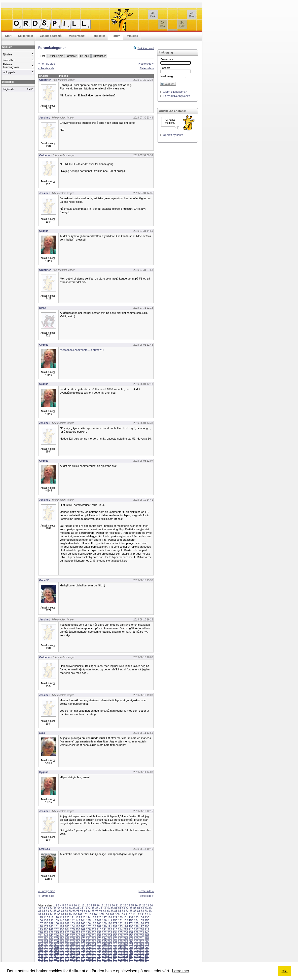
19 (110, 905)
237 (131, 932)
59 (146, 908)
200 (46, 929)
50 (112, 908)
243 (51, 935)
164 (78, 923)
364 (136, 950)
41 (78, 908)
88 (142, 911)
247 (73, 935)
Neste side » (146, 64)
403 (120, 956)
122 (78, 917)
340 (120, 947)
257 (126, 935)
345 (147, 947)
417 (83, 959)
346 (40, 950)
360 (115, 950)
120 (67, 917)
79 (108, 911)
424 (120, 959)
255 (115, 935)
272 (94, 938)
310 (73, 944)
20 (113, 905)
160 (56, 923)
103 (91, 914)
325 (40, 947)
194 (126, 926)
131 (126, 917)
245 (62, 935)
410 (46, 959)
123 (83, 917)
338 (110, 947)
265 (56, 938)
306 (51, 944)
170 (110, 923)
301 (136, 941)
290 (78, 941)
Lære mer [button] (181, 971)
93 (47, 914)
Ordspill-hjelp (56, 56)
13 (87, 905)
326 (46, 947)
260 (142, 935)
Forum (116, 36)
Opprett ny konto (173, 135)
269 (78, 938)
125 (94, 917)
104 (96, 914)
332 (78, 947)
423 (115, 959)
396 (83, 956)
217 (136, 929)
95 (55, 914)
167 (94, 923)
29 (148, 905)
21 (117, 905)
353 (78, 950)
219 (147, 929)
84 (127, 911)
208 (88, 929)
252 (99, 935)
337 (104, 947)
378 (99, 953)
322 (136, 944)
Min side (132, 36)
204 (67, 929)
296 (110, 941)
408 (147, 956)
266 (62, 938)
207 (83, 929)
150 (115, 920)
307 (56, 944)
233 (110, 932)
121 (73, 917)
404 (126, 956)
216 (131, 929)
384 (131, 953)
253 (104, 935)
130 (120, 917)
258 (131, 935)
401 (110, 956)
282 (147, 938)
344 (142, 947)
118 (56, 917)
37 (63, 908)
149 (110, 920)
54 (127, 908)
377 (94, 953)
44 (89, 908)
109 (123, 914)
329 (62, 947)
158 (46, 923)
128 (110, 917)
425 (126, 959)
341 (126, 947)
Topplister (99, 36)
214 (120, 929)
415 (73, 959)
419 (94, 959)
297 (115, 941)
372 (67, 953)
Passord (165, 68)
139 (56, 920)
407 (142, 956)
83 (123, 911)
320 (126, 944)
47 (101, 908)
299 (126, 941)
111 (133, 914)
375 (83, 953)
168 (99, 923)
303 (147, 941)
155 (142, 920)
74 (89, 911)
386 (142, 953)
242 (46, 935)
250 (88, 935)
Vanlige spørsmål (51, 36)
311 (78, 944)
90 (150, 911)
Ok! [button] (285, 971)
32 (43, 908)
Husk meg (167, 76)
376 (88, 953)
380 (110, 953)
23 (125, 905)
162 (67, 923)
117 (51, 917)
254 (110, 935)
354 (83, 950)
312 (83, 944)
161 (62, 923)
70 (74, 911)
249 (83, 935)
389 (46, 956)
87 (139, 911)
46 (97, 908)
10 (75, 905)
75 (93, 911)
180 (51, 926)
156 (147, 920)
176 (142, 923)
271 (88, 938)
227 (78, 932)
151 (120, 920)
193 (120, 926)
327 (51, 947)
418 (88, 959)
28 (144, 905)
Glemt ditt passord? (175, 92)
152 (126, 920)
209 (94, 929)
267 (67, 938)
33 (47, 908)
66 (59, 911)
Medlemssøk (77, 36)
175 (136, 923)
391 (56, 956)
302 (142, 941)
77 (101, 911)
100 (75, 914)
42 (81, 908)
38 (66, 908)
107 (112, 914)
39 (70, 908)
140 (62, 920)
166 (88, 923)
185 (78, 926)
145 (88, 920)
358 (104, 950)
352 (73, 950)
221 (46, 932)
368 (46, 953)
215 (126, 929)
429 (147, 959)
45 (93, 908)
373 (73, 953)
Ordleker (72, 56)
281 (142, 938)
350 (62, 950)
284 (46, 941)
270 (83, 938)
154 (136, 920)
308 (62, 944)
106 (107, 914)
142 (73, 920)
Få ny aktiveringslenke (176, 96)
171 (115, 923)
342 (131, 947)
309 (67, 944)
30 (151, 905)
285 (51, 941)
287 (62, 941)
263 (46, 938)
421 (104, 959)
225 (67, 932)
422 (110, 959)
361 (120, 950)
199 (40, 929)
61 (40, 911)
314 (94, 944)
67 (63, 911)
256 (120, 935)
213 (115, 929)
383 (126, 953)
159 (51, 923)
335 (94, 947)
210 (99, 929)
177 (147, 923)
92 (43, 914)
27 (140, 905)
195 (131, 926)
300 (131, 941)
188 (94, 926)
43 (85, 908)
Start (8, 36)
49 (108, 908)
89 (146, 911)
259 (136, 935)
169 (104, 923)
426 (131, 959)
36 (59, 908)
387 (147, 953)
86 (135, 911)
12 (83, 905)
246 (67, 935)
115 (40, 917)
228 (83, 932)
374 (78, 953)
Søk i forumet (146, 48)
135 (147, 917)
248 (78, 935)
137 (46, 920)
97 (63, 914)
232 (104, 932)
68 (66, 911)
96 (59, 914)
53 (123, 908)
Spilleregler (26, 36)
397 (88, 956)
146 (94, 920)
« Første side (46, 68)
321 (131, 944)
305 (46, 944)
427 (136, 959)
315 (99, 944)
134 (142, 917)
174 (131, 923)
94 (51, 914)
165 (83, 923)
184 (73, 926)
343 (136, 947)
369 (51, 953)
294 (99, 941)
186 (83, 926)
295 (104, 941)
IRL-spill (85, 56)
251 (94, 935)
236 (126, 932)
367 (40, 953)
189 (99, 926)
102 (85, 914)
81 (116, 911)
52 (120, 908)
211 (104, 929)
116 (46, 917)
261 (147, 935)
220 (40, 932)
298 (120, 941)
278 (126, 938)
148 (104, 920)
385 (136, 953)
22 (121, 905)
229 (88, 932)
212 (110, 929)
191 (110, 926)
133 (136, 917)
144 (83, 920)
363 (131, 950)
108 (117, 914)
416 (78, 959)
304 (40, 944)
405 (131, 956)
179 (46, 926)
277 (120, 938)
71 (78, 911)
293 (94, 941)
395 (78, 956)
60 (150, 908)
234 (115, 932)
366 (147, 950)
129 (115, 917)
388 (40, 956)
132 (131, 917)
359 (110, 950)
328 (56, 947)
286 (56, 941)
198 (147, 926)
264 (51, 938)
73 (85, 911)
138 (51, 920)
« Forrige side (47, 64)
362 (126, 950)
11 (79, 905)
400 (104, 956)
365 (142, 950)
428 (142, 959)
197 (142, 926)
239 (142, 932)
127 (104, 917)
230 (94, 932)
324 (147, 944)
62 (43, 911)
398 (94, 956)
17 (102, 905)
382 (120, 953)
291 (83, 941)
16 (98, 905)
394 (73, 956)
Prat (43, 56)
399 (99, 956)
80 (112, 911)
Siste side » (147, 68)
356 (94, 950)
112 (139, 914)
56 (135, 908)
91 (40, 914)
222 (51, 932)
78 (104, 911)
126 (99, 917)
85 (131, 911)
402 (115, 956)
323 (142, 944)
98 (66, 914)
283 (40, 941)
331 (73, 947)
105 (101, 914)
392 (62, 956)
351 (67, 950)
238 (136, 932)
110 (128, 914)
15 (94, 905)
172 (120, 923)
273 (99, 938)
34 (51, 908)
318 (115, 944)
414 (67, 959)
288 (67, 941)
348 (51, 950)
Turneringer (99, 56)
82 (120, 911)
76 (97, 911)
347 (46, 950)
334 (88, 947)
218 (142, 929)
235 (120, 932)
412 (56, 959)
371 (62, 953)
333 (83, 947)
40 (74, 908)
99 (70, 914)
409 (40, 959)
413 (62, 959)
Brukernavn (167, 59)
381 (115, 953)
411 (51, 959)
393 (67, 956)
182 (62, 926)
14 (90, 905)
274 (104, 938)
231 (99, 932)
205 (73, 929)
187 (88, 926)
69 (70, 911)
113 (144, 914)
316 (104, 944)
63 (47, 911)
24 (128, 905)
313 (88, 944)
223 (56, 932)
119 (62, 917)
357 (99, 950)
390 (51, 956)
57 (139, 908)
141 (67, 920)
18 (106, 905)
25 (132, 905)
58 (142, 908)
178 (40, 926)
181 (56, 926)
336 (99, 947)
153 (131, 920)
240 (147, 932)
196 (136, 926)
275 (110, 938)
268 (73, 938)
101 (80, 914)
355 (88, 950)
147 (99, 920)
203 (62, 929)
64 (51, 911)
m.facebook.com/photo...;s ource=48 (82, 350)
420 (99, 959)
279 (131, 938)
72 (81, 911)
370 (56, 953)
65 (55, 911)
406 (136, 956)
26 (136, 905)
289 (73, 941)
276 (115, 938)
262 (40, 938)
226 (73, 932)
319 (120, 944)
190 (104, 926)
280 (136, 938)
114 (149, 914)
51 (116, 908)
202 (56, 929)
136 (40, 920)
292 (88, 941)
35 (55, 908)
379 (104, 953)
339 (115, 947)
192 (115, 926)
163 (73, 923)
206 (78, 929)
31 (40, 908)
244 (56, 935)
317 (110, 944)
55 (131, 908)
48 (104, 908)
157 (40, 923)
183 (67, 926)
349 (56, 950)
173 (126, 923)
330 (67, 947)
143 (78, 920)
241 (40, 935)
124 (88, 917)
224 (62, 932)
